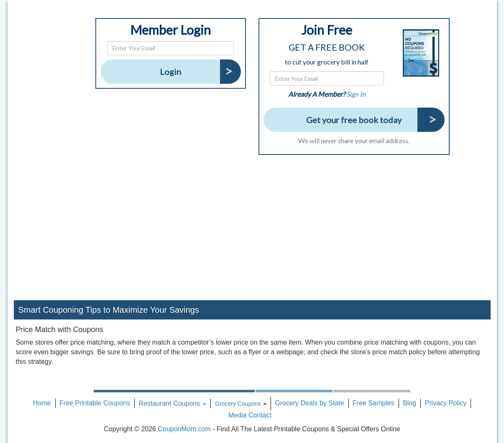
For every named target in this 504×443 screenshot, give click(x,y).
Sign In (356, 94)
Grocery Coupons (238, 404)
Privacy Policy (446, 403)
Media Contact (250, 415)
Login (170, 72)
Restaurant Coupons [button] (172, 403)
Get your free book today (354, 120)
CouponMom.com (184, 429)
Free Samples (374, 403)
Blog (409, 403)
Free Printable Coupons (95, 403)
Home (42, 403)
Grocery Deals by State (309, 403)
